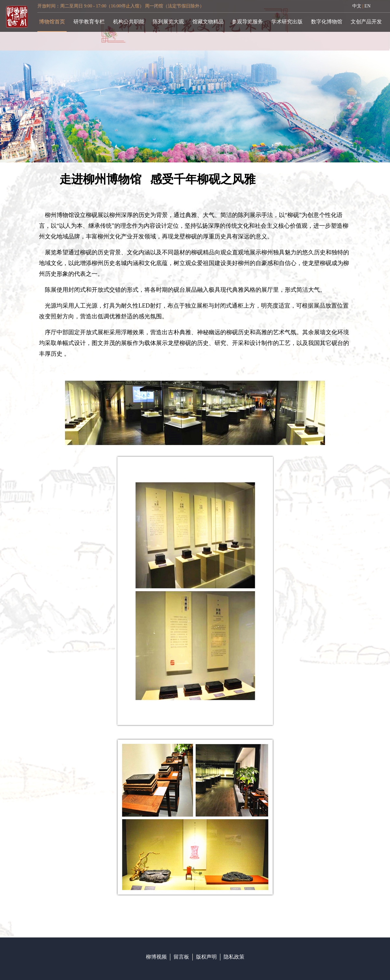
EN (367, 6)
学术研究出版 (287, 22)
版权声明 (206, 957)
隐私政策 (234, 957)
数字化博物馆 (327, 22)
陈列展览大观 (168, 22)
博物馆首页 (52, 22)
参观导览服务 (247, 22)
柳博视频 (156, 957)
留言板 (181, 957)
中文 (357, 6)
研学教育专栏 (89, 22)
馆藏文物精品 (208, 22)
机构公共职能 (129, 22)
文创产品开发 (366, 22)
